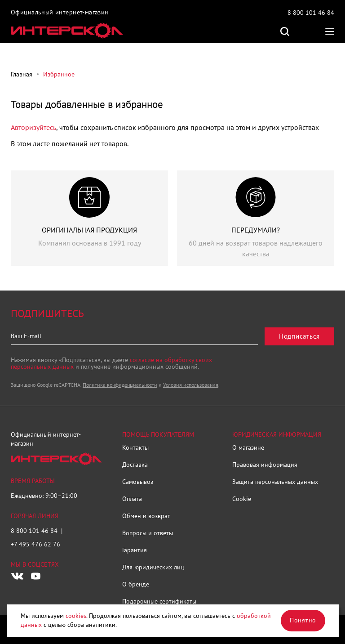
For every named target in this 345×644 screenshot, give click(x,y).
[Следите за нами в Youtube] (35, 576)
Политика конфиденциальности (120, 385)
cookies (76, 616)
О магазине (248, 447)
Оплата (132, 499)
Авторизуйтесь (33, 127)
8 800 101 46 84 (311, 13)
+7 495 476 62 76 (35, 544)
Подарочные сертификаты (159, 601)
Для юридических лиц (153, 567)
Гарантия (135, 550)
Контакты (135, 447)
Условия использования (191, 385)
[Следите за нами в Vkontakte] (17, 576)
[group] (89, 218)
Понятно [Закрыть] (303, 620)
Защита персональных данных (275, 482)
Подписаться (299, 336)
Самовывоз (138, 482)
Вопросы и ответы (148, 533)
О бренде (136, 584)
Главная (22, 74)
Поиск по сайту (285, 31)
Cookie (242, 499)
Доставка (135, 465)
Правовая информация (265, 465)
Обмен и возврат (146, 516)
